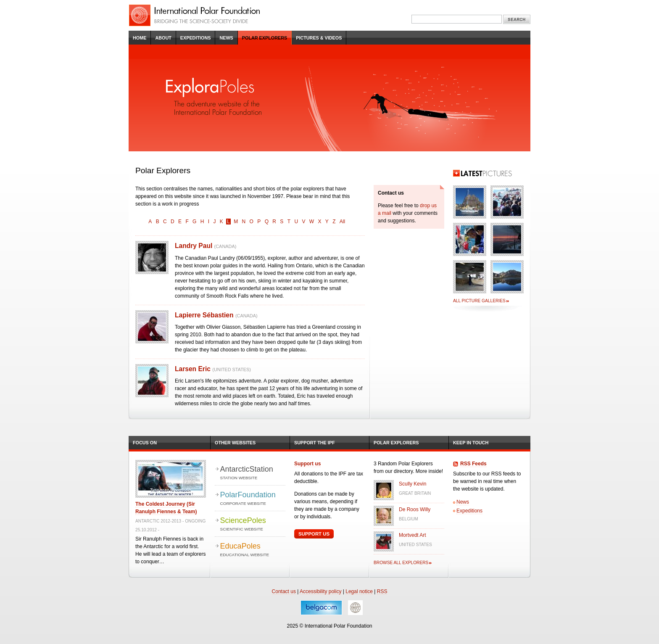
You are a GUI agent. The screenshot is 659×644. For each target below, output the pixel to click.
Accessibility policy (320, 591)
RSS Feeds (473, 464)
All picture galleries (479, 301)
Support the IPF (315, 443)
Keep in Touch (471, 443)
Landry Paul (206, 246)
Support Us (314, 534)
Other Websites (235, 443)
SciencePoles (253, 524)
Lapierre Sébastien (216, 315)
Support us (307, 464)
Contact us (284, 591)
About (163, 38)
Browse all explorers (401, 563)
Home (140, 38)
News (226, 38)
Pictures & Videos (319, 38)
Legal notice (359, 591)
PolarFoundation (253, 499)
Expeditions (196, 38)
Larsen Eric (213, 369)
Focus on (145, 443)
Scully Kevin (413, 484)
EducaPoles (253, 550)
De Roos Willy (415, 509)
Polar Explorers (265, 38)
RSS (382, 591)
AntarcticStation (253, 473)
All (342, 222)
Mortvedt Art (413, 535)
